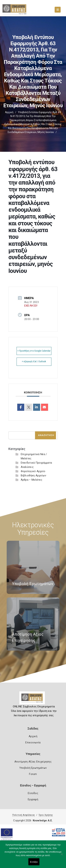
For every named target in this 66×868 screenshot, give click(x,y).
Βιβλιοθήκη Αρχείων (33, 475)
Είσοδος (33, 793)
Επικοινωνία (33, 742)
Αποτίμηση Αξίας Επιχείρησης (33, 762)
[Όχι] (62, 856)
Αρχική (9, 112)
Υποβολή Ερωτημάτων (33, 768)
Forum (33, 774)
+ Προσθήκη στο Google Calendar (34, 351)
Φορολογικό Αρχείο (33, 471)
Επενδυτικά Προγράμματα (36, 463)
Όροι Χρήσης (46, 815)
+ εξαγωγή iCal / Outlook (34, 361)
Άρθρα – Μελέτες (32, 480)
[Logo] (33, 699)
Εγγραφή (33, 799)
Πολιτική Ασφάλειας (24, 815)
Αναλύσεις (27, 467)
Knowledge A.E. (43, 820)
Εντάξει (34, 862)
